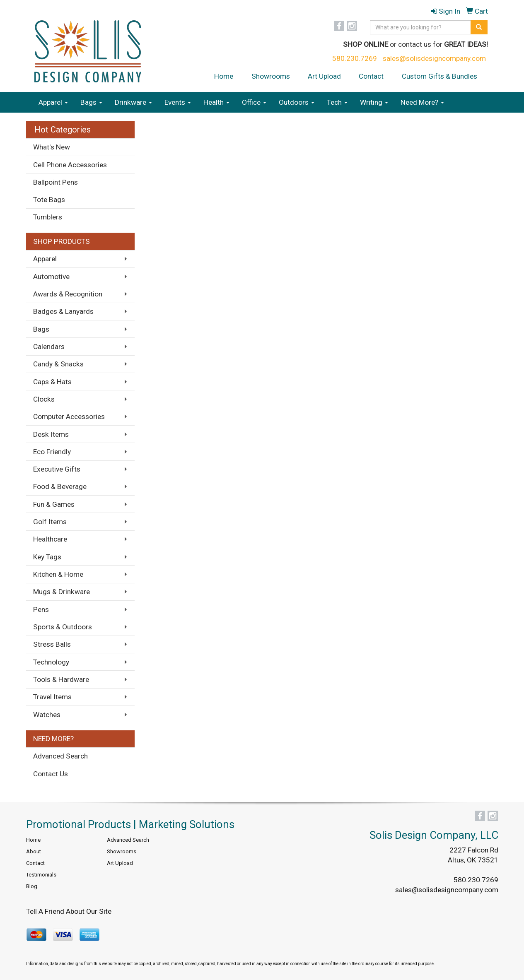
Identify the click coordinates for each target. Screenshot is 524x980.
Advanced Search (60, 756)
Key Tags (47, 557)
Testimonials (41, 875)
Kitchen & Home (58, 574)
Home (224, 76)
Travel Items (52, 697)
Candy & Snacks (58, 364)
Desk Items (51, 434)
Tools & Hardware (61, 679)
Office (254, 102)
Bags (91, 102)
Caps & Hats (52, 382)
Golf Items (50, 522)
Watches (47, 715)
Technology (51, 662)
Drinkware (133, 102)
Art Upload (324, 76)
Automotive (51, 277)
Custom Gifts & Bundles (439, 76)
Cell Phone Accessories (70, 165)
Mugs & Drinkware (62, 592)
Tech (337, 102)
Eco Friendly (52, 452)
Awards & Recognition (68, 294)
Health (216, 102)
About (34, 851)
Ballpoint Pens (56, 182)
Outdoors (297, 102)
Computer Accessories (69, 417)
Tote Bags (49, 200)
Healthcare (50, 539)
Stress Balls (52, 644)
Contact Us (51, 774)
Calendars (49, 347)
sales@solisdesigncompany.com (434, 58)
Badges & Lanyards (63, 311)
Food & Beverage (60, 486)
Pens (41, 609)
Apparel (53, 102)
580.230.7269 (355, 58)
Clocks (44, 399)
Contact (371, 76)
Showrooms (271, 76)
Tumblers (48, 217)
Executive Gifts (57, 469)
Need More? (422, 102)
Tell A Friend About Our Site (69, 911)
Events (178, 102)
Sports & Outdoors (63, 627)
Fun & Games (54, 504)
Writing (374, 102)
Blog (32, 886)
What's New (52, 147)
